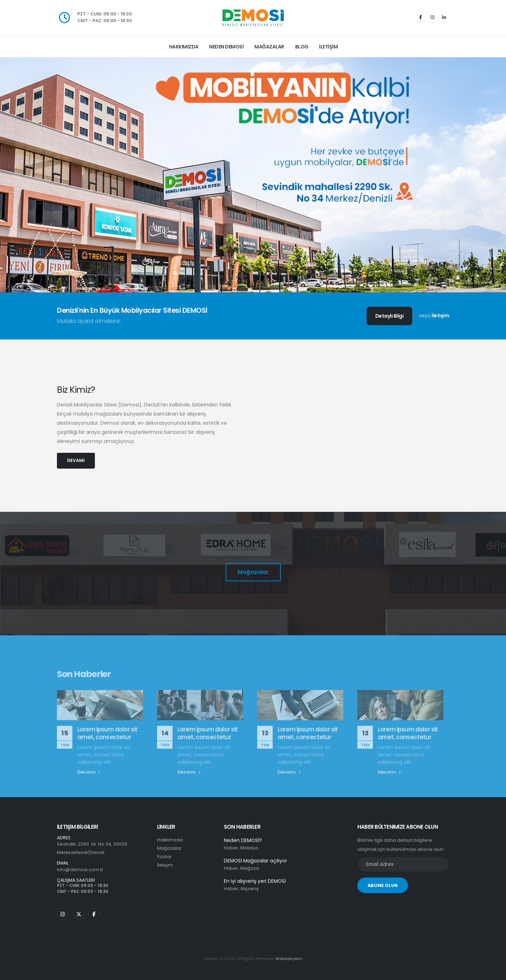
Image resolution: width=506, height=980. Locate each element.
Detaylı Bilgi (390, 316)
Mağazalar (269, 47)
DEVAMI (76, 460)
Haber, (232, 848)
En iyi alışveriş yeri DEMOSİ (255, 881)
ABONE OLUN (383, 885)
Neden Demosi (226, 47)
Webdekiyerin (289, 959)
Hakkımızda (184, 47)
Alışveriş (249, 889)
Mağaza (250, 868)
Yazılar (164, 857)
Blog (302, 47)
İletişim (328, 47)
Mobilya (249, 848)
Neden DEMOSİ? (243, 840)
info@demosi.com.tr (80, 870)
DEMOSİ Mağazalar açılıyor (255, 861)
